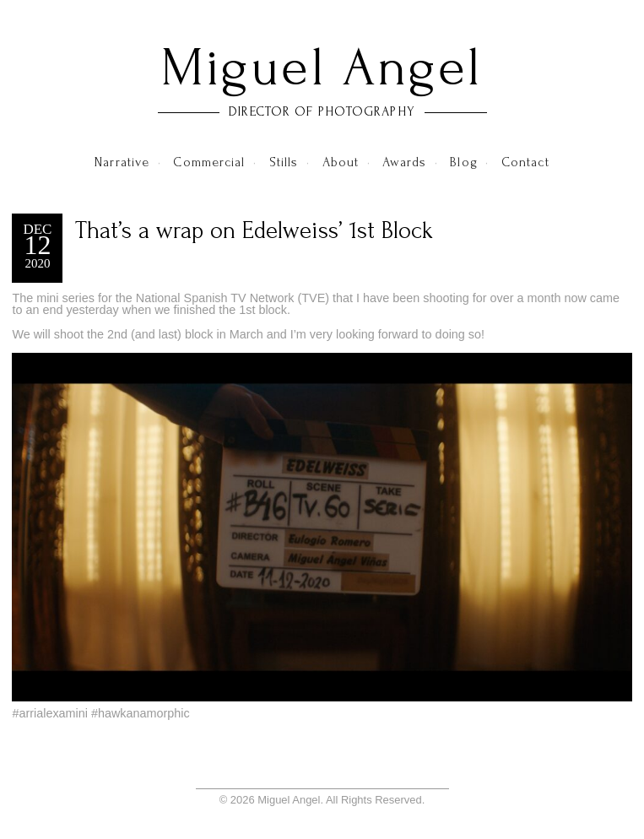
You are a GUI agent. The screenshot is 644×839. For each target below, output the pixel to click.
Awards (404, 162)
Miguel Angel (322, 68)
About (341, 162)
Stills (284, 162)
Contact (525, 162)
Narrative (122, 162)
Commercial (209, 162)
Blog (463, 162)
